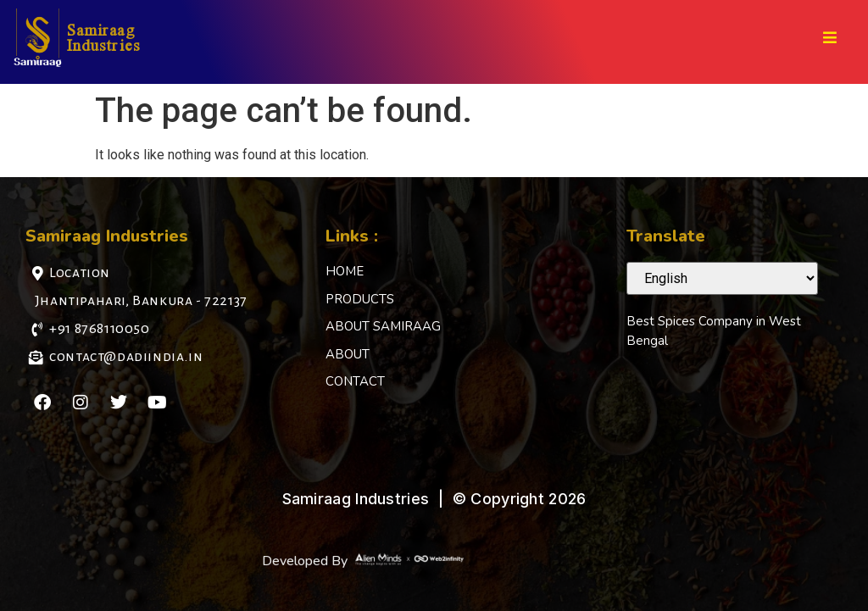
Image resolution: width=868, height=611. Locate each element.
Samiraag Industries (104, 37)
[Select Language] (722, 278)
